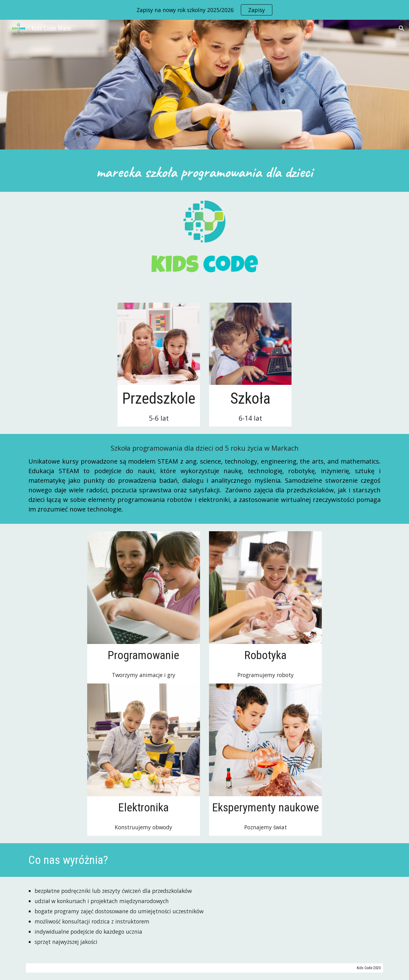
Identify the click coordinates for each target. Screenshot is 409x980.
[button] (402, 28)
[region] (205, 10)
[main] (204, 172)
